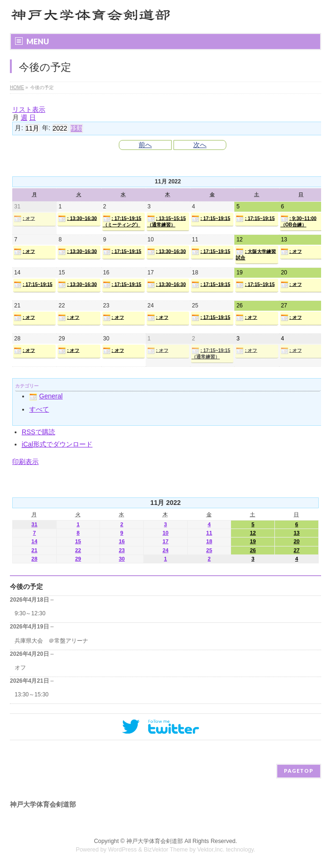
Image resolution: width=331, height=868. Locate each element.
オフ (20, 668)
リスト (29, 109)
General (46, 396)
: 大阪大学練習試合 (256, 254)
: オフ (24, 219)
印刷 (25, 462)
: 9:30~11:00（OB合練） (299, 221)
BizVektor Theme (166, 850)
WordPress (122, 850)
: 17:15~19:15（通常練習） (211, 353)
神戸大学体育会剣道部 (155, 841)
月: (19, 128)
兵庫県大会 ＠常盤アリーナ (51, 641)
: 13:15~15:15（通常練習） (166, 221)
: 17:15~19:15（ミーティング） (122, 221)
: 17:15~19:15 (211, 219)
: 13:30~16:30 (77, 219)
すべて (39, 409)
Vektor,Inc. (211, 850)
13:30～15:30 (32, 694)
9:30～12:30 (30, 613)
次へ (200, 145)
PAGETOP (299, 771)
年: (46, 128)
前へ (145, 145)
